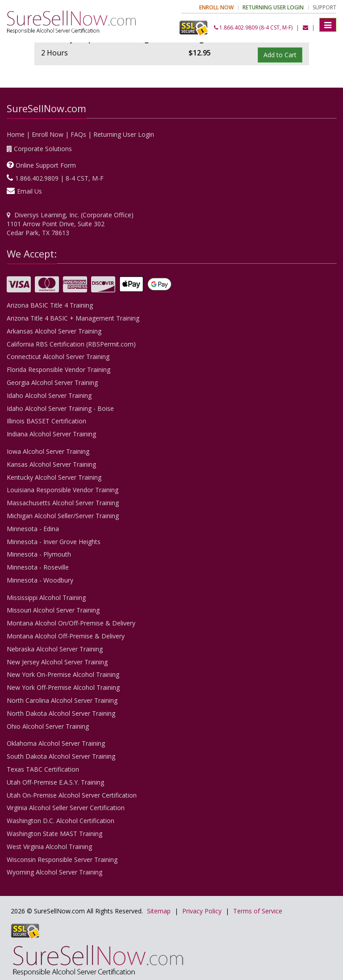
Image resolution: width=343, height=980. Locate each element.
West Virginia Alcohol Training (49, 847)
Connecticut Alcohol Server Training (58, 357)
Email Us (29, 191)
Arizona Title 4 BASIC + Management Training (73, 318)
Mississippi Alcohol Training (46, 598)
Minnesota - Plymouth (39, 554)
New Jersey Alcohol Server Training (57, 662)
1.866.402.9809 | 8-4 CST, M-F (59, 178)
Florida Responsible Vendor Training (59, 370)
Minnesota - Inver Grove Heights (54, 542)
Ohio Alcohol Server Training (48, 726)
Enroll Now (48, 134)
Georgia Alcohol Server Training (52, 382)
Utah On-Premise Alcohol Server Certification (72, 795)
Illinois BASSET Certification (46, 421)
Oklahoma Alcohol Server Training (56, 743)
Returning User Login (124, 134)
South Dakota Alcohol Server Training (61, 756)
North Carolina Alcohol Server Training (62, 700)
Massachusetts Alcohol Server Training (63, 503)
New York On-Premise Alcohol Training (63, 674)
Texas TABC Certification (43, 769)
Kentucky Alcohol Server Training (54, 477)
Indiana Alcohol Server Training (51, 434)
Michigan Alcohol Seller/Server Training (63, 516)
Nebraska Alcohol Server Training (55, 649)
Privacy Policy (202, 911)
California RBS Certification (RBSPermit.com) (71, 344)
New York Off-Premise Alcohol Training (63, 687)
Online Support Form (46, 165)
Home (16, 134)
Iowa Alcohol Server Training (48, 451)
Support (324, 7)
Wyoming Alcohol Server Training (54, 872)
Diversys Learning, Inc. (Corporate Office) (74, 215)
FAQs (78, 134)
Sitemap (159, 911)
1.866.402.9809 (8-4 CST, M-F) (253, 27)
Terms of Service (258, 911)
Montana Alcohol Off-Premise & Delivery (66, 636)
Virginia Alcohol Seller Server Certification (66, 808)
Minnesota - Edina (33, 529)
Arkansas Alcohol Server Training (54, 331)
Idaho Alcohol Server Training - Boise (60, 408)
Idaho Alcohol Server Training (49, 395)
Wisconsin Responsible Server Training (62, 860)
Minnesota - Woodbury (40, 580)
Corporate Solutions (43, 149)
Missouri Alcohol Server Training (53, 610)
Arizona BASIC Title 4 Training (50, 305)
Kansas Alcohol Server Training (51, 464)
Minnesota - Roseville (38, 567)
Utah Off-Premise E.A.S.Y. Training (55, 782)
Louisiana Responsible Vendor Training (63, 490)
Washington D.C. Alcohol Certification (61, 821)
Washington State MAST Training (54, 834)
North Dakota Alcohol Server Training (61, 713)
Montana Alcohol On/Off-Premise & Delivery (71, 623)
